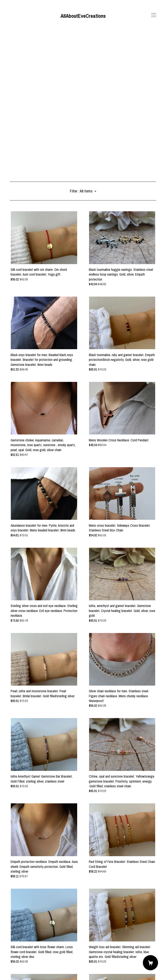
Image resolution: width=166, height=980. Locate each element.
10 (74, 922)
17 (112, 922)
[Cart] (150, 963)
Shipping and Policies (24, 956)
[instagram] (18, 944)
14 (100, 922)
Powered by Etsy (21, 968)
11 (81, 922)
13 (94, 922)
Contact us (17, 951)
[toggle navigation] (154, 15)
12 (87, 922)
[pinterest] (24, 944)
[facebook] (11, 944)
